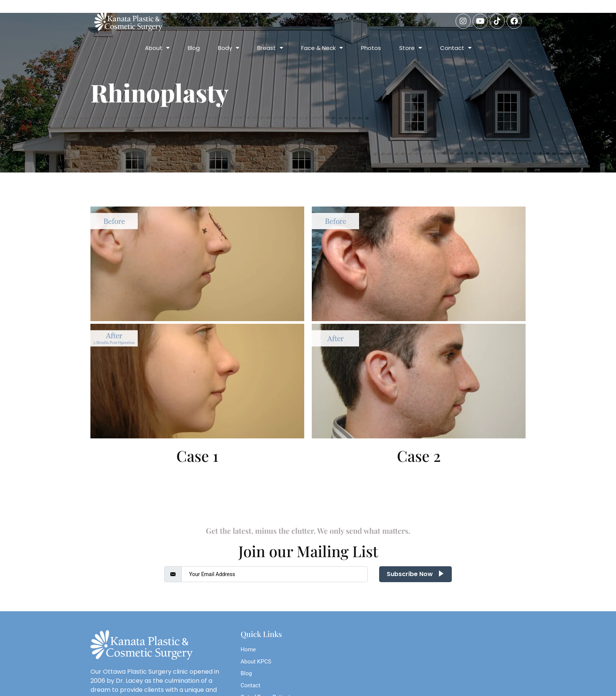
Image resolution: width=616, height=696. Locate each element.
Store (411, 48)
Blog (194, 48)
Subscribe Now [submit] (415, 574)
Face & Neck (322, 48)
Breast (270, 48)
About (157, 48)
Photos (371, 48)
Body (229, 48)
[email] (275, 574)
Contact (456, 48)
